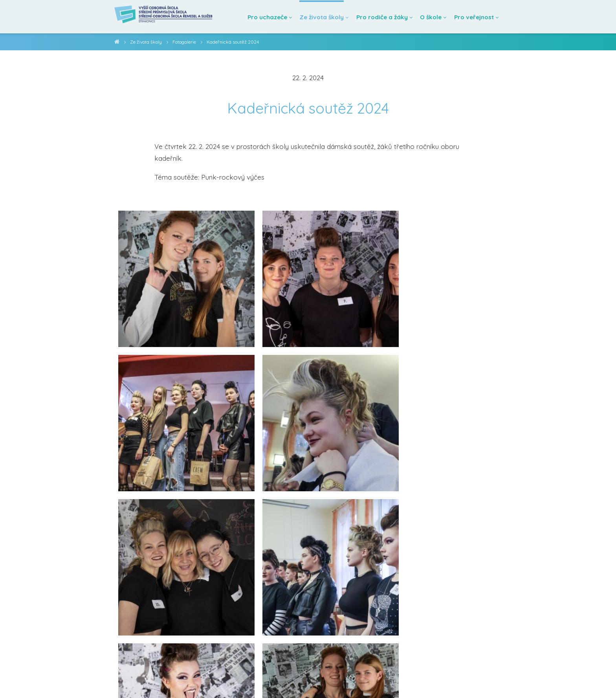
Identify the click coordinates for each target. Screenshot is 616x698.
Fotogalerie (187, 42)
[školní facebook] (599, 681)
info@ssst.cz (123, 682)
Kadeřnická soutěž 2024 (236, 42)
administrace (269, 682)
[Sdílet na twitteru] (308, 605)
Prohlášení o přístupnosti (178, 682)
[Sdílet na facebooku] (285, 605)
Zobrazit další (308, 525)
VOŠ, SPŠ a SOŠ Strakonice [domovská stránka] (117, 43)
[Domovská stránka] (168, 17)
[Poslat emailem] (331, 605)
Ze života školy (147, 42)
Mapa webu (232, 682)
